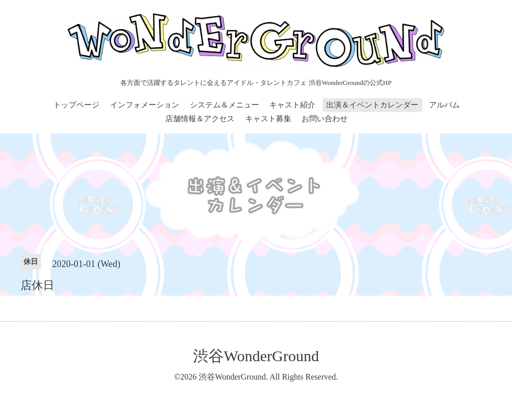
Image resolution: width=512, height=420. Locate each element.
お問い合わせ (325, 119)
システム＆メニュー (225, 105)
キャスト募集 (268, 119)
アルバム (444, 105)
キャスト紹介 (292, 105)
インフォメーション (145, 105)
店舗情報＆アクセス (200, 119)
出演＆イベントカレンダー (372, 105)
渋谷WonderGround (256, 356)
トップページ (76, 105)
